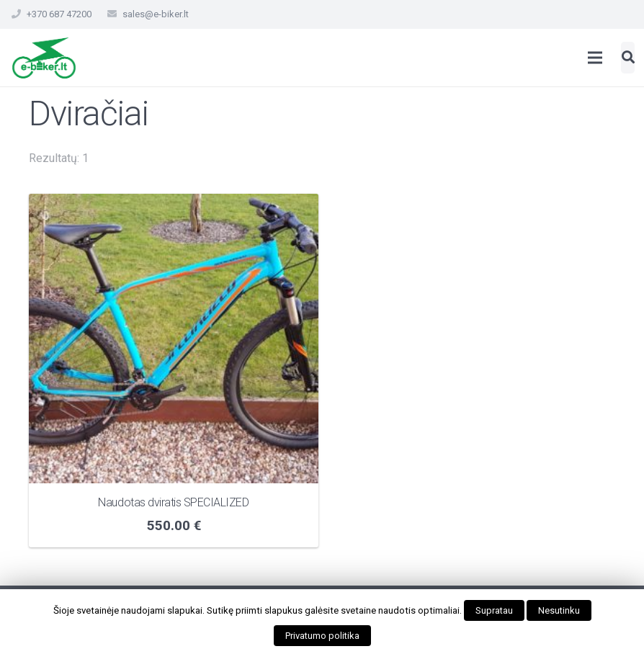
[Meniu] (596, 58)
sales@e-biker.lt (156, 14)
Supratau (494, 610)
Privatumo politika (322, 636)
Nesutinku (559, 610)
